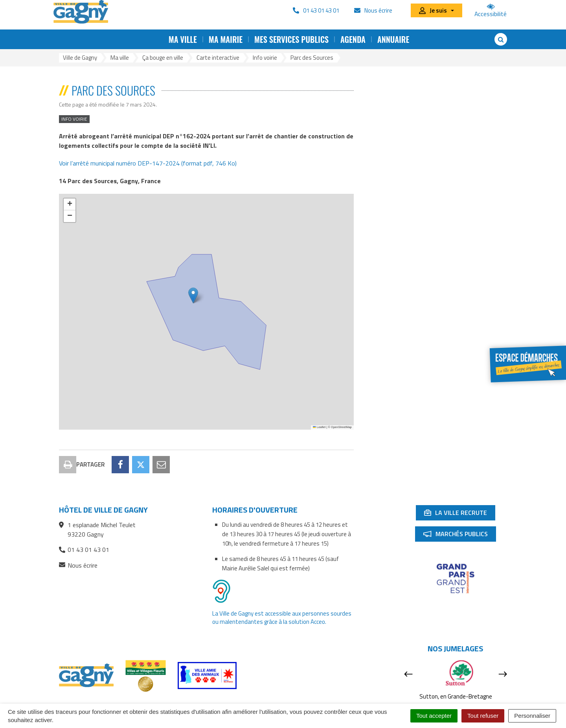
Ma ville (183, 39)
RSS (193, 703)
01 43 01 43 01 (84, 515)
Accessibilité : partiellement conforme (256, 703)
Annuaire (393, 39)
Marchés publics (459, 500)
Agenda (353, 39)
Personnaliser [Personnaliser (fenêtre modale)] (532, 716)
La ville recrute (459, 479)
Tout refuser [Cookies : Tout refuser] (483, 716)
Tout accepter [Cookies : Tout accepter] (434, 716)
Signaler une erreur (423, 703)
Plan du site (164, 703)
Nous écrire (78, 530)
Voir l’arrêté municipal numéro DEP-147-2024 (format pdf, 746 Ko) (148, 163)
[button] (193, 295)
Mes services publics (291, 39)
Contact (129, 703)
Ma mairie (226, 39)
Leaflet (319, 427)
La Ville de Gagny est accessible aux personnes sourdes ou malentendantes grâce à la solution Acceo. (282, 583)
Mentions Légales (338, 703)
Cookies (380, 703)
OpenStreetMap (341, 427)
